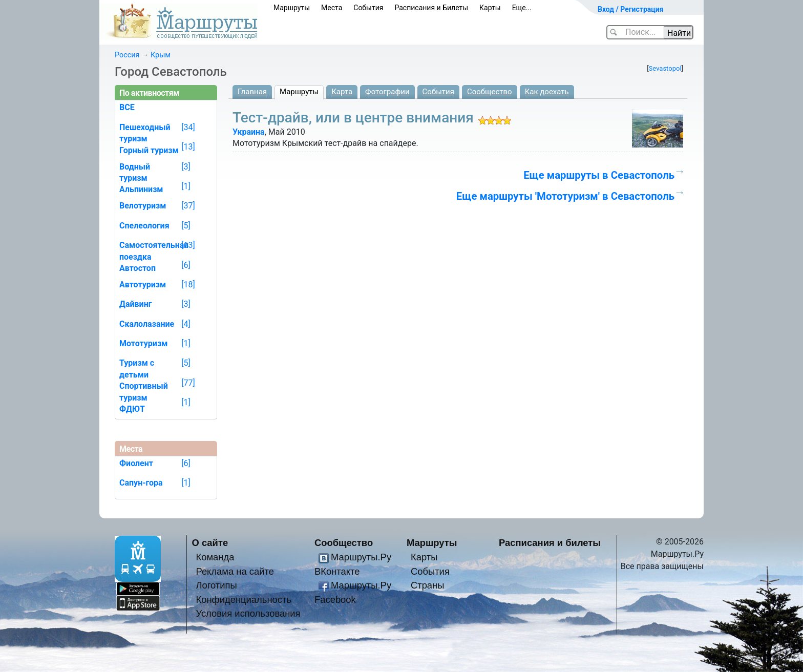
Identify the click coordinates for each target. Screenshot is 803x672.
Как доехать (547, 92)
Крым (161, 55)
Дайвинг (135, 304)
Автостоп (138, 268)
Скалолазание (147, 324)
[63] (188, 245)
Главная (252, 92)
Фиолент (136, 463)
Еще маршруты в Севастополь (599, 175)
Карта (342, 92)
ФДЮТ (132, 409)
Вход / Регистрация (631, 9)
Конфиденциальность (244, 600)
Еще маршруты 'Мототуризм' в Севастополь (565, 196)
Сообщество (490, 92)
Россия (127, 55)
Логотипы (216, 585)
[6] (186, 265)
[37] (188, 206)
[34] (188, 127)
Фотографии (387, 92)
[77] (188, 383)
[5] (186, 226)
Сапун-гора (141, 483)
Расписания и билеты (550, 543)
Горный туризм (149, 150)
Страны (428, 585)
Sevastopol (665, 68)
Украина (249, 132)
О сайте (210, 543)
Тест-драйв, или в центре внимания (353, 118)
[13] (188, 147)
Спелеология (144, 226)
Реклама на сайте (235, 571)
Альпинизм (141, 189)
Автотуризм (143, 285)
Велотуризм (143, 206)
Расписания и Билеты (431, 8)
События (368, 8)
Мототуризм (143, 343)
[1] (186, 186)
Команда (215, 557)
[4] (186, 324)
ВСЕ (127, 107)
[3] (186, 167)
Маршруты (292, 8)
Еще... (522, 8)
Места (332, 8)
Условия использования (248, 613)
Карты (490, 8)
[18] (188, 285)
